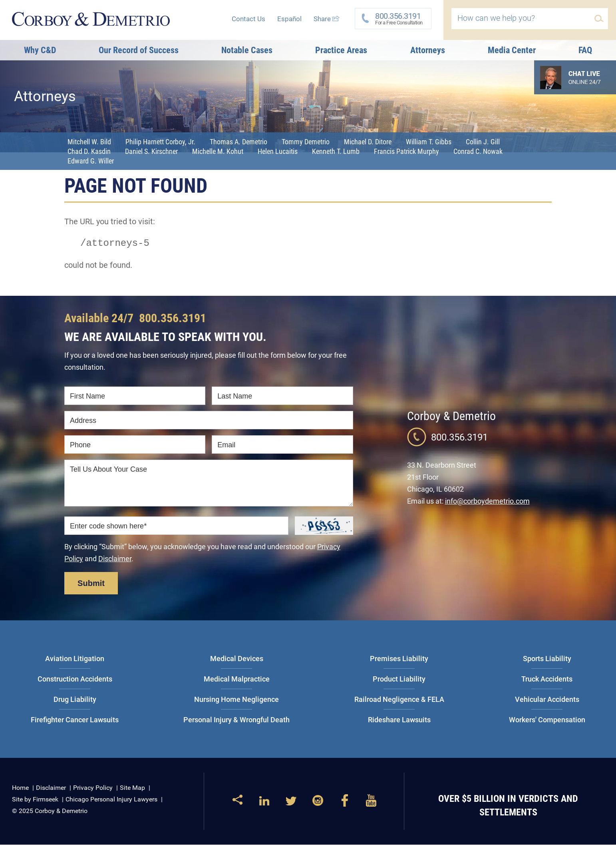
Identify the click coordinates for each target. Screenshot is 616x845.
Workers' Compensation (547, 720)
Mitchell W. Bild (89, 142)
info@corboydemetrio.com (487, 501)
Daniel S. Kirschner (151, 151)
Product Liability (399, 679)
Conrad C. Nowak (478, 151)
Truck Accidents (547, 679)
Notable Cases (247, 50)
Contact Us (248, 19)
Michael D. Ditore (368, 142)
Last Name (235, 397)
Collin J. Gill (483, 142)
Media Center (512, 50)
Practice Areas (341, 50)
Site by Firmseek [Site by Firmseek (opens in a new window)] (35, 800)
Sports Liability (547, 659)
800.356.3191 (173, 318)
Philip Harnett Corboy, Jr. (160, 142)
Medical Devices (237, 659)
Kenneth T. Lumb (336, 151)
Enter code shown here (108, 526)
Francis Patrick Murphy (406, 151)
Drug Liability (75, 700)
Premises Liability (399, 659)
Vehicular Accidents (547, 700)
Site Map (132, 788)
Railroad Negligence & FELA (399, 700)
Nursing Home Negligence (236, 700)
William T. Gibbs (429, 142)
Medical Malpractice (237, 679)
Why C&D (40, 50)
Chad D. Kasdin (89, 151)
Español (289, 19)
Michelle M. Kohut (218, 151)
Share (327, 19)
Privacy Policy (93, 788)
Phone (80, 445)
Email (226, 445)
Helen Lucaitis (278, 151)
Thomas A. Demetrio (238, 142)
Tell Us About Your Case (108, 470)
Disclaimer (115, 559)
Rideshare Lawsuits (399, 720)
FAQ (585, 50)
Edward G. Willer (91, 161)
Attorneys (428, 50)
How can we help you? (496, 18)
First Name (87, 397)
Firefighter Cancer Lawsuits (75, 720)
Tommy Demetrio (306, 142)
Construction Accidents (75, 679)
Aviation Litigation (75, 659)
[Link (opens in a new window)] (264, 804)
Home (20, 788)
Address (83, 421)
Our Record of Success (139, 50)
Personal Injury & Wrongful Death (236, 720)
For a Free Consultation (396, 18)
